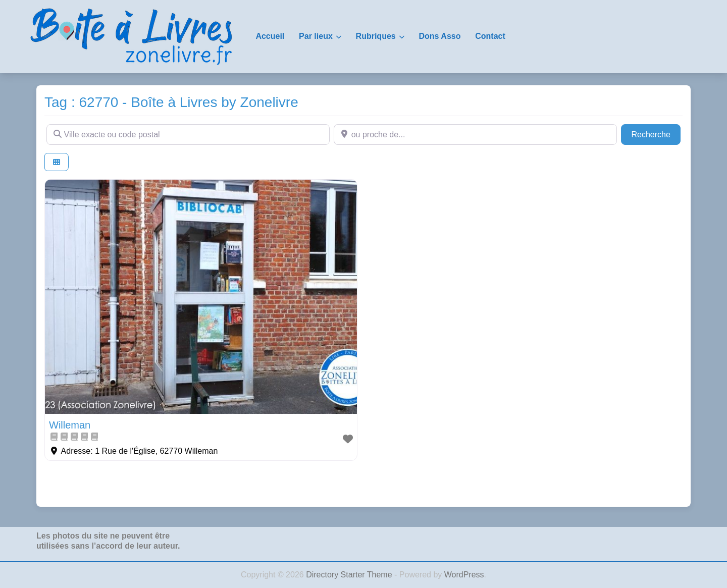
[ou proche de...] (475, 134)
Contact (490, 36)
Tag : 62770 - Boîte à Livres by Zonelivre (171, 102)
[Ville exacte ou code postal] (188, 134)
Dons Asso (439, 36)
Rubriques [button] (376, 36)
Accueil (270, 36)
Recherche (656, 133)
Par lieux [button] (316, 36)
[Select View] (57, 162)
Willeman (70, 425)
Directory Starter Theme (350, 575)
